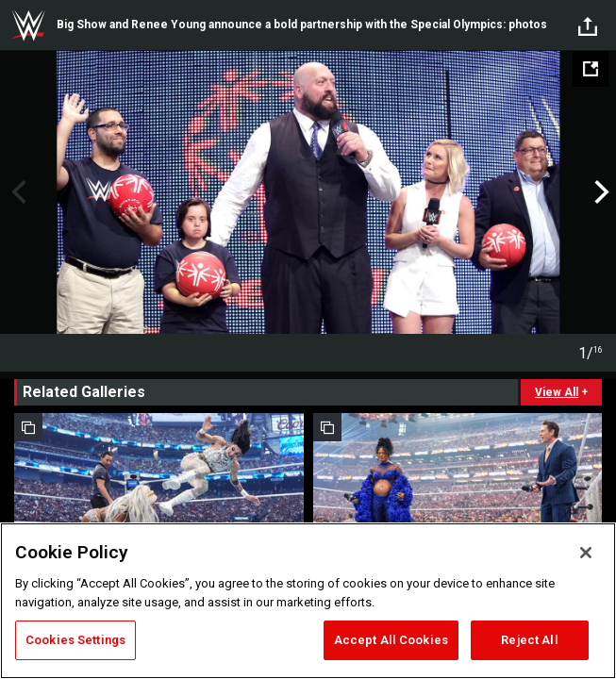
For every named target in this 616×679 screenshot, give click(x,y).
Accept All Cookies (391, 640)
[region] (308, 601)
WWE (28, 25)
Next (599, 192)
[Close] (586, 553)
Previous (17, 192)
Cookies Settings (75, 640)
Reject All (529, 640)
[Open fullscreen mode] (591, 69)
